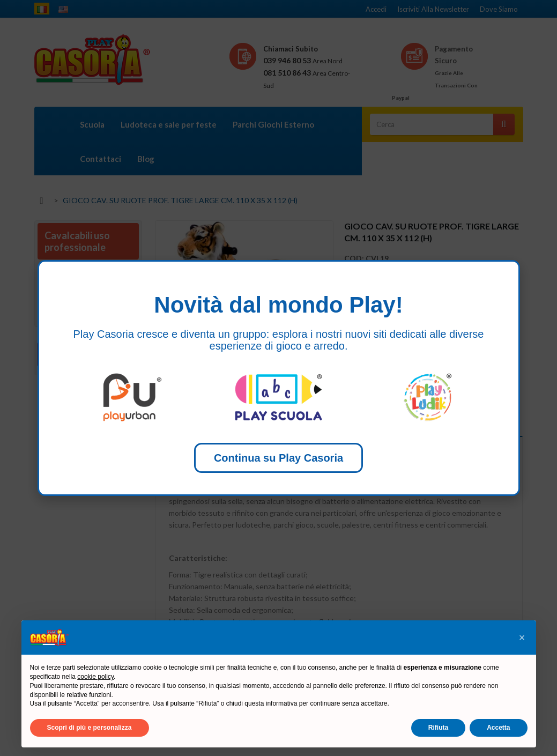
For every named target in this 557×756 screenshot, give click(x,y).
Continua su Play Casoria (278, 458)
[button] (522, 638)
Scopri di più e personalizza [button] (90, 728)
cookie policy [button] (95, 677)
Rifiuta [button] (438, 728)
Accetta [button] (498, 728)
